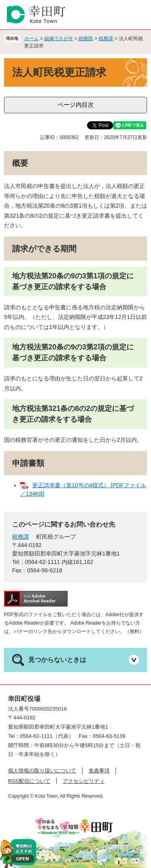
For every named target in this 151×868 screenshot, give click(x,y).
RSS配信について (29, 781)
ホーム (31, 39)
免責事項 (99, 771)
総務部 (86, 39)
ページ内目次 (76, 105)
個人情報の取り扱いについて (42, 771)
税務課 (106, 39)
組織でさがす (59, 39)
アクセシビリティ (84, 781)
